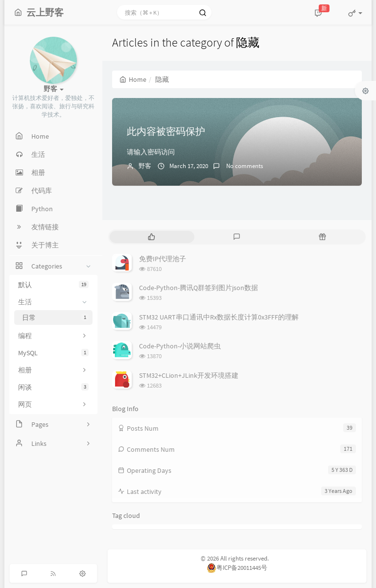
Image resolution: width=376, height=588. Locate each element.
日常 (55, 318)
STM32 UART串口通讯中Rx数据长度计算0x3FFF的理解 (219, 317)
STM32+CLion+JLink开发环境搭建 (189, 375)
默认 (53, 285)
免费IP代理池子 (163, 259)
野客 (145, 166)
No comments (244, 166)
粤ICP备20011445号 (237, 568)
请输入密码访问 (151, 152)
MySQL (53, 353)
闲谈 (53, 387)
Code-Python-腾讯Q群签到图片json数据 (199, 288)
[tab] (152, 237)
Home (133, 79)
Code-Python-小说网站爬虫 (180, 346)
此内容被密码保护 (166, 131)
